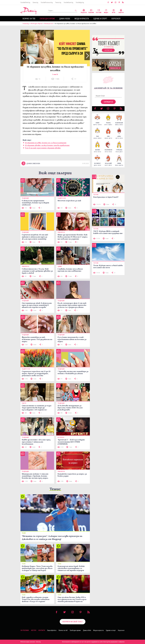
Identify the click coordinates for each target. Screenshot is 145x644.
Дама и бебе (65, 19)
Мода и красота (82, 19)
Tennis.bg (58, 2)
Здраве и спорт (100, 19)
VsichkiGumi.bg (68, 2)
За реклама (25, 630)
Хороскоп (116, 19)
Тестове (99, 11)
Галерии (91, 11)
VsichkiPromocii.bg (47, 2)
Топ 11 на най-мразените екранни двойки (43, 148)
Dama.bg (35, 2)
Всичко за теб (29, 19)
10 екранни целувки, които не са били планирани (46, 143)
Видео (106, 11)
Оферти (121, 11)
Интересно (49, 23)
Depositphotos (52, 630)
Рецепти (84, 11)
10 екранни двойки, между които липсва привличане (47, 145)
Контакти (42, 630)
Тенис (55, 489)
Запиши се (108, 102)
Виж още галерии (55, 173)
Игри (114, 11)
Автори (34, 630)
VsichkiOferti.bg (25, 2)
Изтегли (108, 50)
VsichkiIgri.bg (80, 2)
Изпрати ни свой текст (73, 622)
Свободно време (47, 19)
